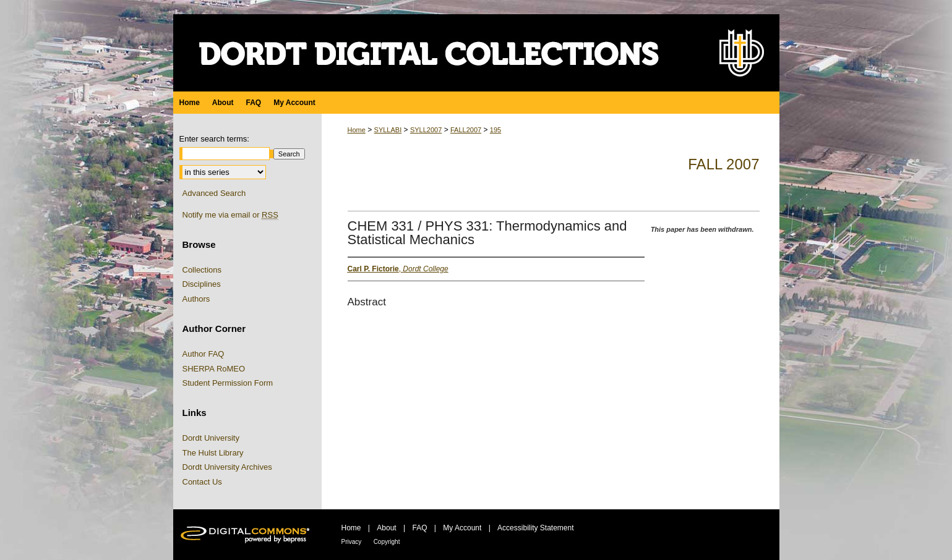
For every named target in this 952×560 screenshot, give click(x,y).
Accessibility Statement (535, 528)
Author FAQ (204, 354)
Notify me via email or (230, 215)
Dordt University (211, 438)
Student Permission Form (228, 383)
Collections (202, 270)
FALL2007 (466, 130)
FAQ (419, 528)
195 (495, 130)
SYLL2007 (426, 130)
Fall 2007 (723, 164)
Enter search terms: (214, 139)
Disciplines (202, 284)
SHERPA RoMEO (214, 369)
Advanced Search (214, 193)
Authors (196, 299)
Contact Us (202, 482)
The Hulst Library (213, 453)
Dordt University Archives (227, 467)
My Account (462, 528)
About (386, 528)
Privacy (352, 542)
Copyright (387, 542)
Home (357, 130)
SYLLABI (388, 130)
